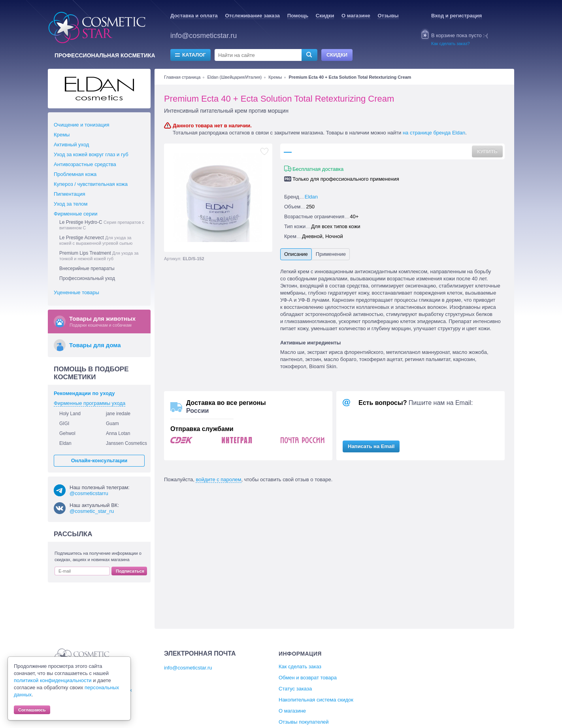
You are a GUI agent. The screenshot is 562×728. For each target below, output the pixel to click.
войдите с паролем (218, 479)
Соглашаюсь (32, 710)
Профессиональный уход (87, 278)
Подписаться (130, 571)
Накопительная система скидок (316, 700)
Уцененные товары (76, 292)
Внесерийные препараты (87, 269)
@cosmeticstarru (89, 493)
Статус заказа (295, 689)
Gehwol (67, 433)
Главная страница (182, 77)
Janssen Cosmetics (126, 443)
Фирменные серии (76, 214)
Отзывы (388, 16)
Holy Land (70, 414)
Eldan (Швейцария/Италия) (234, 77)
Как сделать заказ (300, 667)
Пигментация (69, 194)
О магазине (356, 16)
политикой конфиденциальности (53, 680)
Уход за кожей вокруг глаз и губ (91, 154)
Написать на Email (371, 446)
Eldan (311, 197)
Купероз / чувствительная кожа (91, 184)
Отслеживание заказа (252, 16)
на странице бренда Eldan (434, 133)
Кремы (275, 77)
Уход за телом (71, 204)
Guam (112, 424)
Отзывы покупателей (304, 722)
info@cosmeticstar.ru (204, 36)
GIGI (64, 424)
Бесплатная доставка (318, 169)
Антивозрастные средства (85, 164)
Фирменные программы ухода (90, 403)
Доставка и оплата (194, 16)
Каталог (194, 55)
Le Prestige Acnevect (96, 240)
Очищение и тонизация (82, 125)
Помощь (298, 16)
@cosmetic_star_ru (92, 511)
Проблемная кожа (75, 174)
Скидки (325, 16)
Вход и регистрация (456, 16)
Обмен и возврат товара (308, 678)
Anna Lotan (118, 433)
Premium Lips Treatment (99, 256)
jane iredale (118, 414)
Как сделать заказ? (451, 43)
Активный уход (71, 145)
